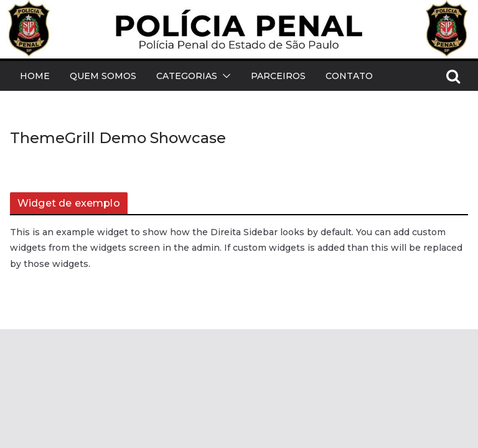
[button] (224, 76)
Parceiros (278, 76)
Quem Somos (103, 76)
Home (35, 76)
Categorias (187, 76)
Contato (349, 76)
